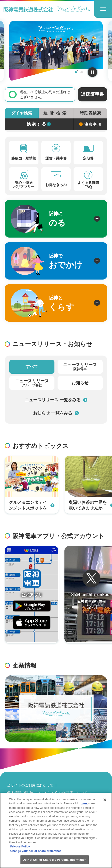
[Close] (105, 802)
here (84, 806)
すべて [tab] (32, 366)
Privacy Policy (20, 849)
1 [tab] (76, 72)
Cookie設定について (71, 793)
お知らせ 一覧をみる (56, 413)
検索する (39, 124)
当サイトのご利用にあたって (30, 785)
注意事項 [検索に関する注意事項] (90, 124)
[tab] (56, 113)
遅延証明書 (93, 94)
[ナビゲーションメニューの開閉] (103, 9)
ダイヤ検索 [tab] (22, 113)
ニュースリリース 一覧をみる (56, 400)
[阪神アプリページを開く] (32, 595)
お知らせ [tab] (80, 383)
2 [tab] (82, 72)
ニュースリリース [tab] (80, 367)
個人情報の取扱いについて (28, 793)
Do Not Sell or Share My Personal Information (55, 862)
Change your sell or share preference (36, 853)
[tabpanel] (56, 51)
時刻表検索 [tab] (90, 113)
